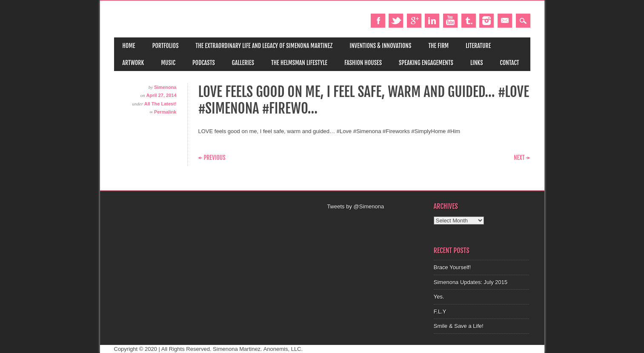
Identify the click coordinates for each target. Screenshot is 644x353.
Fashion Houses (363, 63)
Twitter (396, 21)
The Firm (438, 46)
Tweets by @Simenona (355, 206)
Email (505, 21)
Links (477, 63)
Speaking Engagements (426, 63)
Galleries (243, 63)
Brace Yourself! (452, 267)
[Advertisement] (375, 222)
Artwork (133, 63)
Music (168, 63)
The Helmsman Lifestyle (299, 63)
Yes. (439, 297)
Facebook (378, 21)
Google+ (414, 21)
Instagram (487, 21)
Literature (478, 46)
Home (129, 46)
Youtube (450, 21)
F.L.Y (440, 312)
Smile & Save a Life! (459, 326)
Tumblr (469, 21)
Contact (510, 63)
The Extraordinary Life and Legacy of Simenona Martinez (264, 46)
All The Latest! (160, 104)
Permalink (165, 112)
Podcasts (204, 63)
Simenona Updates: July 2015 (471, 282)
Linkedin (432, 21)
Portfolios (166, 46)
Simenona (165, 87)
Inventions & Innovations (380, 46)
